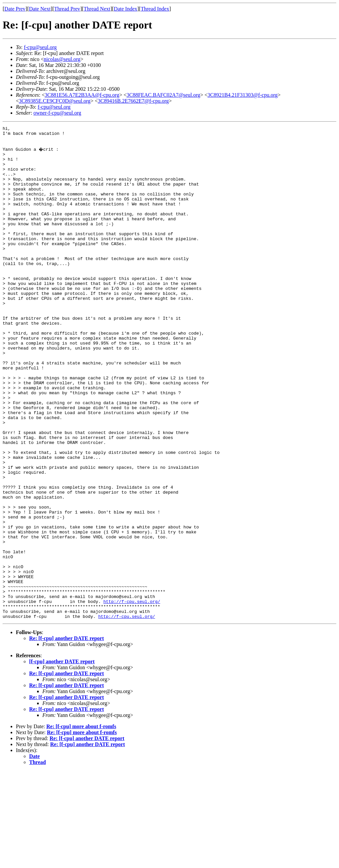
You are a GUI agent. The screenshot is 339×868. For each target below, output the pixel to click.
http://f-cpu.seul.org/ (132, 696)
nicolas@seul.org (62, 59)
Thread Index (155, 9)
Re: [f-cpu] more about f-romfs (81, 824)
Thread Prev (67, 9)
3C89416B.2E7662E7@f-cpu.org (133, 101)
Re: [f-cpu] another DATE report (67, 736)
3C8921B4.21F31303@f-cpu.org (243, 95)
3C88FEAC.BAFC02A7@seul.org (163, 95)
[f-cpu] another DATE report (62, 759)
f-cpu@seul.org (40, 47)
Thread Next (97, 9)
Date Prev (15, 9)
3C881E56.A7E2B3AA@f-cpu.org (82, 95)
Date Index (126, 9)
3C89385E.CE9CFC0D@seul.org (55, 101)
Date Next (40, 9)
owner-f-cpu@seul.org (57, 113)
